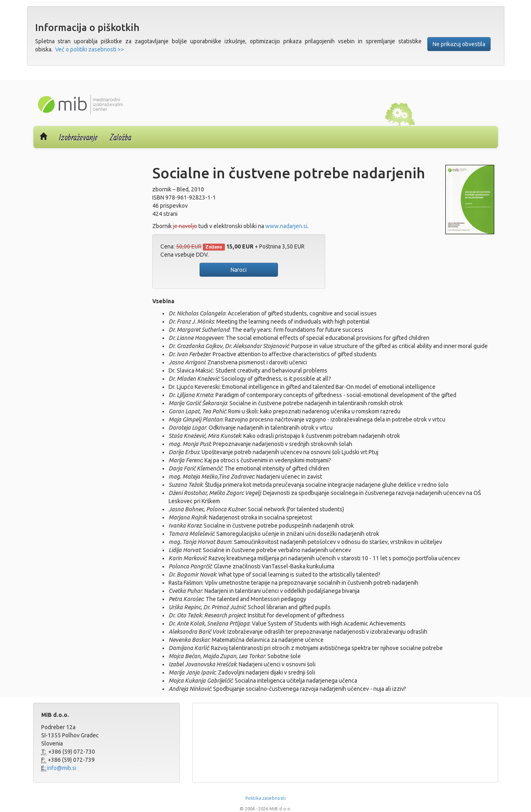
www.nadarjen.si (286, 226)
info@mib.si (62, 768)
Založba (121, 137)
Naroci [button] (239, 270)
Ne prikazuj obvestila (459, 44)
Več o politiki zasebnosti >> (90, 49)
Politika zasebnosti (265, 798)
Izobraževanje (78, 137)
